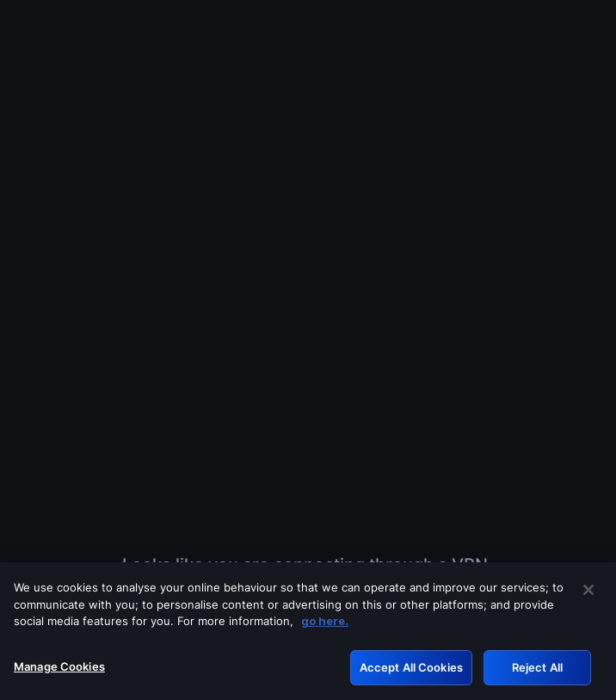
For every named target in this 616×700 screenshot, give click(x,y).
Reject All (537, 674)
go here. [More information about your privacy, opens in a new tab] (325, 628)
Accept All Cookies (411, 674)
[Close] (588, 597)
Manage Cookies (59, 673)
